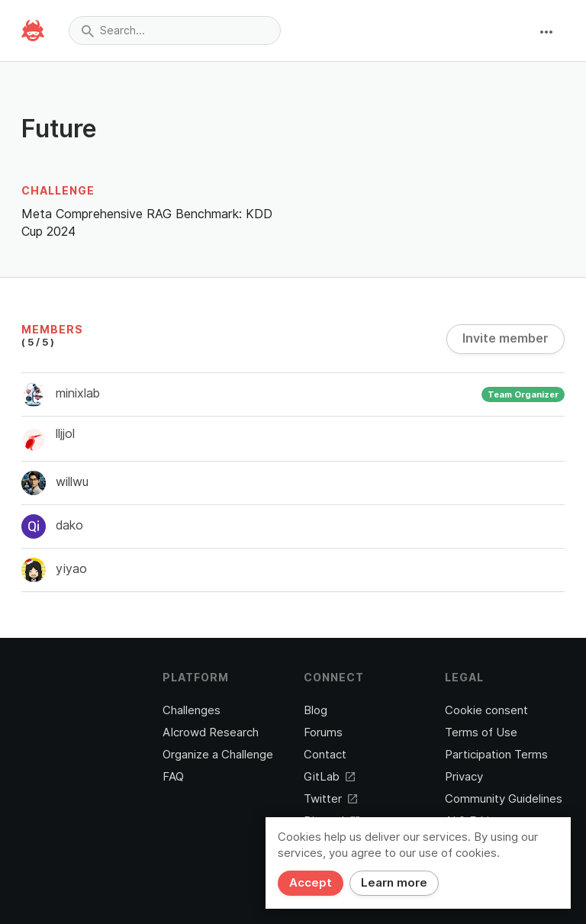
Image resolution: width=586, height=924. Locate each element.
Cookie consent (486, 710)
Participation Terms (496, 755)
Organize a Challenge (218, 755)
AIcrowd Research (211, 732)
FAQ (173, 777)
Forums (323, 732)
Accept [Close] (311, 883)
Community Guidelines (504, 799)
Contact (325, 755)
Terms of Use (481, 732)
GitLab (329, 777)
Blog (316, 710)
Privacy (464, 777)
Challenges (192, 710)
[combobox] (175, 31)
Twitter (330, 799)
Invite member (506, 338)
